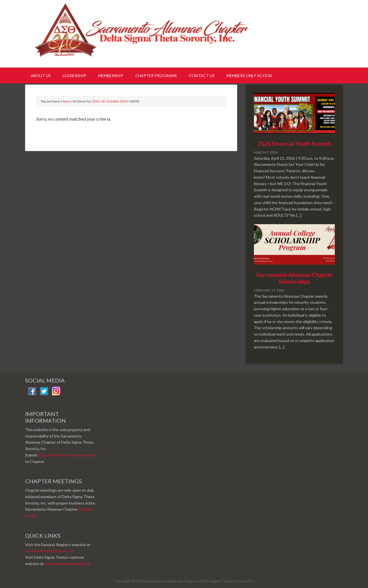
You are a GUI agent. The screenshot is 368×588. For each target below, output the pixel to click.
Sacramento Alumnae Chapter (145, 33)
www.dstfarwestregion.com (50, 551)
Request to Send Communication (67, 455)
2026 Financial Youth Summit (294, 144)
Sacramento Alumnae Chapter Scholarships (294, 278)
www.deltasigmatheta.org (67, 564)
